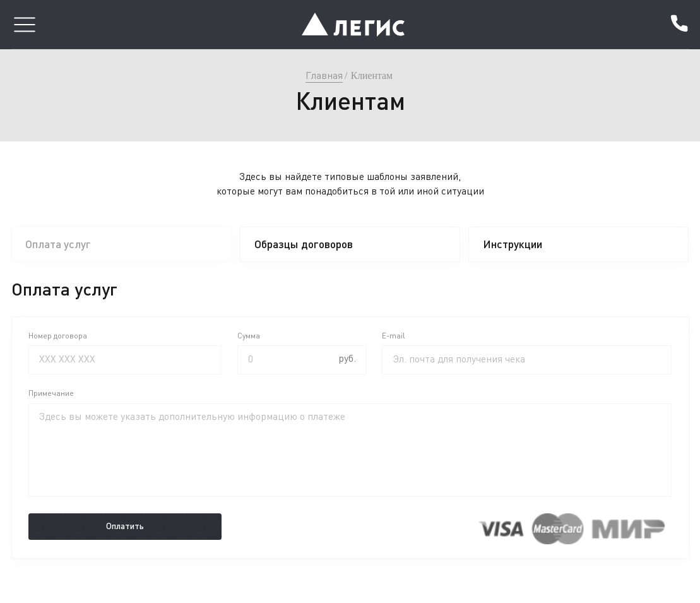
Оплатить (125, 526)
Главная (324, 75)
